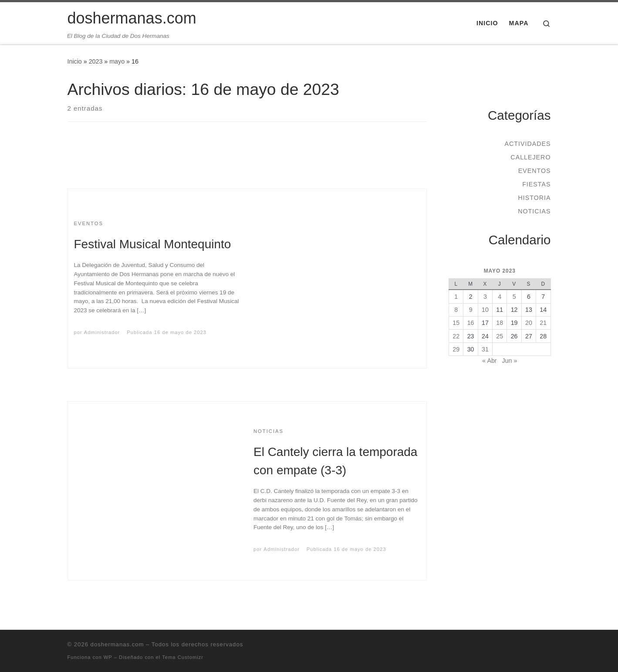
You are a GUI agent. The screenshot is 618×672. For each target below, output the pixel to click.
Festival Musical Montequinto (153, 244)
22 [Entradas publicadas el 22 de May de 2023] (456, 336)
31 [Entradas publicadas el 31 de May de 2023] (485, 349)
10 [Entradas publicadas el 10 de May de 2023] (485, 310)
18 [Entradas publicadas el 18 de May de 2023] (500, 323)
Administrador (102, 332)
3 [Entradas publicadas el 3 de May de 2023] (485, 297)
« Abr (489, 361)
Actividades (527, 144)
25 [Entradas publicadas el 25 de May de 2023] (500, 336)
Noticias (534, 211)
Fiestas (536, 184)
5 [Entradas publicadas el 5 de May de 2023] (514, 297)
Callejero (530, 157)
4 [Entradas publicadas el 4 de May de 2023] (500, 297)
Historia (534, 198)
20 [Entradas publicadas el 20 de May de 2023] (529, 323)
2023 (96, 61)
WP (108, 657)
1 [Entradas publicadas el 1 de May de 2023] (456, 297)
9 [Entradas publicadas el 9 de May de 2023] (471, 310)
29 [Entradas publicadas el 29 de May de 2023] (456, 349)
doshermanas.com (117, 644)
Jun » (509, 361)
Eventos (535, 171)
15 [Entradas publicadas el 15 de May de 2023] (456, 323)
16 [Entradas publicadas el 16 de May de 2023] (471, 323)
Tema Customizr (183, 657)
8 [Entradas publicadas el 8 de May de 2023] (456, 310)
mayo (117, 61)
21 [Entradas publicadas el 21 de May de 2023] (543, 323)
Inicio (75, 61)
